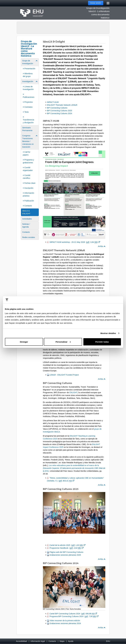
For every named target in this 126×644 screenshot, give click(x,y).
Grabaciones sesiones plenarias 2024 (65, 623)
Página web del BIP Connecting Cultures (66, 552)
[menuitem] (30, 68)
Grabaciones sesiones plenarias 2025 (65, 555)
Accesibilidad (22, 641)
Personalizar (63, 342)
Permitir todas (102, 342)
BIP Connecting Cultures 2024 (59, 113)
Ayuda (71, 641)
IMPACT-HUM (53, 102)
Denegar (24, 342)
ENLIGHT (73, 393)
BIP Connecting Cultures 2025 (59, 111)
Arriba (102, 246)
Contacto (52, 641)
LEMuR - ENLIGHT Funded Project (64, 375)
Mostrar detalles (108, 333)
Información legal (38, 641)
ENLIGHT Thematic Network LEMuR (62, 105)
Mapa (62, 641)
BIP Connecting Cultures (57, 108)
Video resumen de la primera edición (65, 621)
